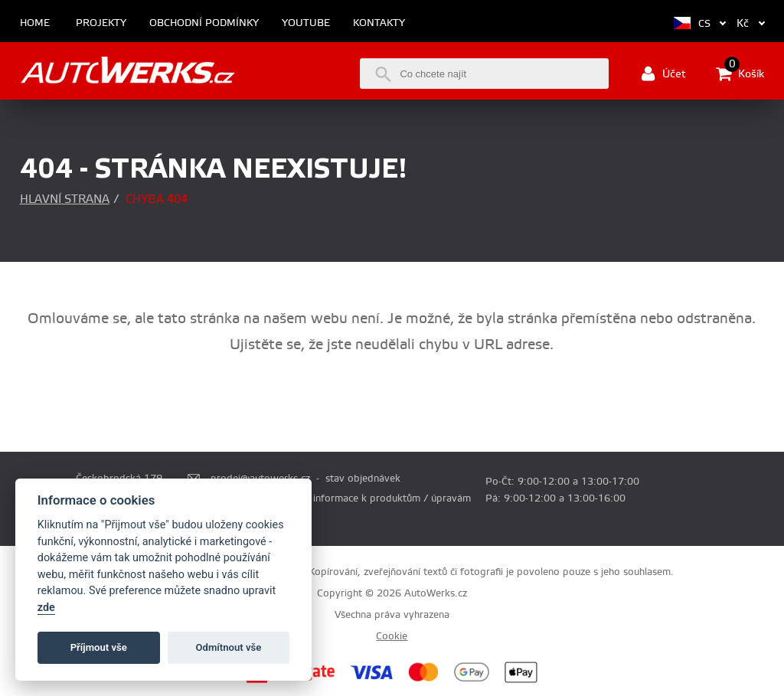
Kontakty (379, 23)
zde (46, 608)
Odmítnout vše (229, 647)
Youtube (306, 23)
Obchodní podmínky (204, 23)
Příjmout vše (99, 647)
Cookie (392, 636)
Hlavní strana (65, 199)
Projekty (101, 23)
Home (35, 23)
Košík (740, 74)
